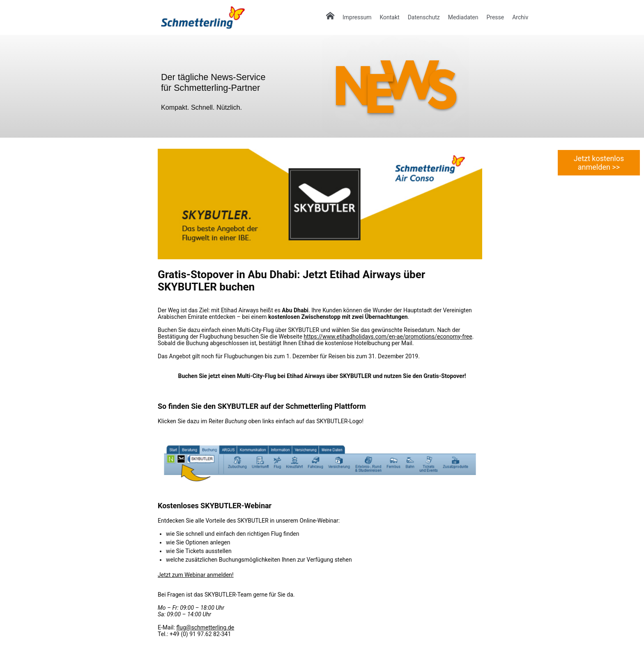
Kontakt (389, 17)
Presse (495, 17)
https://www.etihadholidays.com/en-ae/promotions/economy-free (388, 337)
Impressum (357, 17)
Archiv (520, 17)
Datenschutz (424, 17)
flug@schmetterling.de (205, 627)
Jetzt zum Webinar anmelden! (196, 575)
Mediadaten (463, 17)
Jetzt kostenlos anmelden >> (599, 163)
